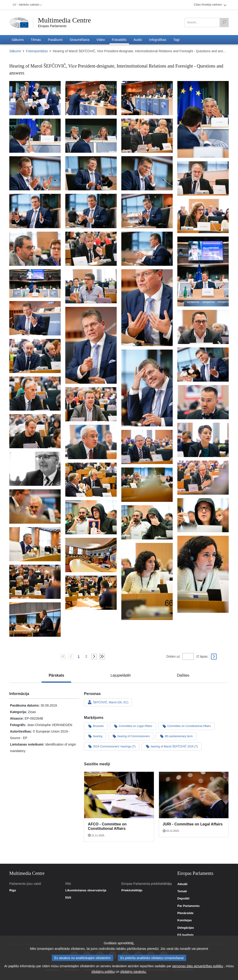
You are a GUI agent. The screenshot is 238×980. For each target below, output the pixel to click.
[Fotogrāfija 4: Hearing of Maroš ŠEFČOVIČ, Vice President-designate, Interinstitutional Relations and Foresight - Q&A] (203, 119)
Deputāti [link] (183, 899)
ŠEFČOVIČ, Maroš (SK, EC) (108, 702)
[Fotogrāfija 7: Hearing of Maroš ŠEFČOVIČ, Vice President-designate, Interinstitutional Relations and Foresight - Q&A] (147, 136)
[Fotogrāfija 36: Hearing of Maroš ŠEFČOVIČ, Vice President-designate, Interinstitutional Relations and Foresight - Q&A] (35, 469)
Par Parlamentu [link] (188, 906)
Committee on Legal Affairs (133, 726)
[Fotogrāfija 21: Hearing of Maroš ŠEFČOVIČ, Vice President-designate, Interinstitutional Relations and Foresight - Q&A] (91, 286)
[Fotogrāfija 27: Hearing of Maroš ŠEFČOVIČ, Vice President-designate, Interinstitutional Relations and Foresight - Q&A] (203, 365)
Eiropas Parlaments (52, 26)
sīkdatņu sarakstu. (133, 972)
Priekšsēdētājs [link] (132, 890)
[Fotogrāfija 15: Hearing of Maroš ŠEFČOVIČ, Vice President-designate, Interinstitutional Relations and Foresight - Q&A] (203, 216)
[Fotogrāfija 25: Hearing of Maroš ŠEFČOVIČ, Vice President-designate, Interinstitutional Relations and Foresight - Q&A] (203, 327)
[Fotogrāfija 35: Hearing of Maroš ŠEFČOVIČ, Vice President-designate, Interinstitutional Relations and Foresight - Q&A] (147, 447)
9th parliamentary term (176, 736)
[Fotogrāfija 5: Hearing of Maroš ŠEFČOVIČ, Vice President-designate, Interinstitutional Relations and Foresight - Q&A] (35, 136)
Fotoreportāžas (37, 51)
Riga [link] (13, 890)
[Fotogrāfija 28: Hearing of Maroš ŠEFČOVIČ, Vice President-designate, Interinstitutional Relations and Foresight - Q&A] (147, 388)
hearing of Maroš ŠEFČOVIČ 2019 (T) (172, 746)
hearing (95, 736)
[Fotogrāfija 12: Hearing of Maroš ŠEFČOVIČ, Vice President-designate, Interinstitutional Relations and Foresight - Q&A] (35, 211)
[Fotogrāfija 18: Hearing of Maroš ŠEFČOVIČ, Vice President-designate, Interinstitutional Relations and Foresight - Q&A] (147, 249)
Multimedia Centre (64, 20)
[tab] (56, 675)
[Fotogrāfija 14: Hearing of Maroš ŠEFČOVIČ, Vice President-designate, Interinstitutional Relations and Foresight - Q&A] (147, 211)
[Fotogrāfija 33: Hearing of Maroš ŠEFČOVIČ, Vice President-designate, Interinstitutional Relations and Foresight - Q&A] (203, 440)
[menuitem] (27, 5)
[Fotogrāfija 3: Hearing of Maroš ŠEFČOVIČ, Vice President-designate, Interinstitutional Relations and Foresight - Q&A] (147, 98)
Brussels (96, 726)
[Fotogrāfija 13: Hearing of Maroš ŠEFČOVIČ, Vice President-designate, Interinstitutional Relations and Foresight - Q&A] (91, 211)
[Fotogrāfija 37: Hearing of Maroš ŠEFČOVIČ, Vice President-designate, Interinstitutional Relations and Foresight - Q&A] (203, 478)
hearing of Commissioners (131, 736)
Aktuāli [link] (182, 884)
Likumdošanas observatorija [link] (86, 890)
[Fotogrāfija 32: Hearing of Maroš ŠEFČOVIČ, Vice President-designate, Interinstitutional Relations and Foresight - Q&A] (35, 431)
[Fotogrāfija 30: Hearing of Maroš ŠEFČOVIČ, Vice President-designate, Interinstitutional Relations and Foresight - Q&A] (203, 402)
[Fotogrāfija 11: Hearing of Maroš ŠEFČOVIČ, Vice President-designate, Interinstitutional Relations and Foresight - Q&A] (203, 178)
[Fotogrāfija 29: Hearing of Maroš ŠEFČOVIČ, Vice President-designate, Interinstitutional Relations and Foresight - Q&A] (35, 394)
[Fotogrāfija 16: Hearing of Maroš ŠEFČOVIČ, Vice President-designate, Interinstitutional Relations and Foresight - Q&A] (35, 249)
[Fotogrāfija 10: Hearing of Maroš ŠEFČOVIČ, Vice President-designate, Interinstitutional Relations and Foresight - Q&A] (147, 173)
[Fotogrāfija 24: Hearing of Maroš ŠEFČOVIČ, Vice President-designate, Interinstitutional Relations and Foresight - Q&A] (91, 345)
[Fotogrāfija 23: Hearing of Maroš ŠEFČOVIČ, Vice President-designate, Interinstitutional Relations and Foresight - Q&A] (35, 318)
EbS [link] (68, 898)
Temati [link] (182, 891)
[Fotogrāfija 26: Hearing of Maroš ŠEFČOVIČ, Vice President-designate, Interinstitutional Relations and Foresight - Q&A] (35, 356)
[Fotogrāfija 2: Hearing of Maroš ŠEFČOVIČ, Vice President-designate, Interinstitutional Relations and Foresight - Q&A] (91, 98)
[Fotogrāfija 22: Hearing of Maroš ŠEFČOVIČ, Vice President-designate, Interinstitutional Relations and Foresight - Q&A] (147, 308)
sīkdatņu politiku (103, 972)
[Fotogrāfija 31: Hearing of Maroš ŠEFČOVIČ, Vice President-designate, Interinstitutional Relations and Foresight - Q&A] (91, 404)
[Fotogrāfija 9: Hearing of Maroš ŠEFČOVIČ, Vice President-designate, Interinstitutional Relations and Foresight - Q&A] (91, 173)
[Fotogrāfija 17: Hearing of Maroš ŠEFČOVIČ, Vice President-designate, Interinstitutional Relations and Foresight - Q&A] (91, 249)
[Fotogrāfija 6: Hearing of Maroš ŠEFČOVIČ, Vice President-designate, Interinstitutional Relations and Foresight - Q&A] (91, 136)
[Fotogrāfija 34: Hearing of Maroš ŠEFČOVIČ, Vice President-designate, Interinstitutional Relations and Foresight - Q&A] (91, 442)
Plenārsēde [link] (185, 913)
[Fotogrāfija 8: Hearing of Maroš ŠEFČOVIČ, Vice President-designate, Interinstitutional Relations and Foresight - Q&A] (35, 173)
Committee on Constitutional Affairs (186, 726)
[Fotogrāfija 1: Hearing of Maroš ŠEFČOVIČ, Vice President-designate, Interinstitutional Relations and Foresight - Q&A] (35, 98)
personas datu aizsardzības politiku (198, 966)
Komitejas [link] (185, 920)
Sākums (15, 51)
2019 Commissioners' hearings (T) (112, 746)
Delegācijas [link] (186, 928)
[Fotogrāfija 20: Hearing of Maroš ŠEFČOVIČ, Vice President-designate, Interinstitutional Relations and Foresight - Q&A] (35, 283)
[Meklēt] (224, 23)
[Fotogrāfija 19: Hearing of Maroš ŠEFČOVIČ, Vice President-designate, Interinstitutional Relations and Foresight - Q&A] (203, 271)
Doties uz (173, 656)
